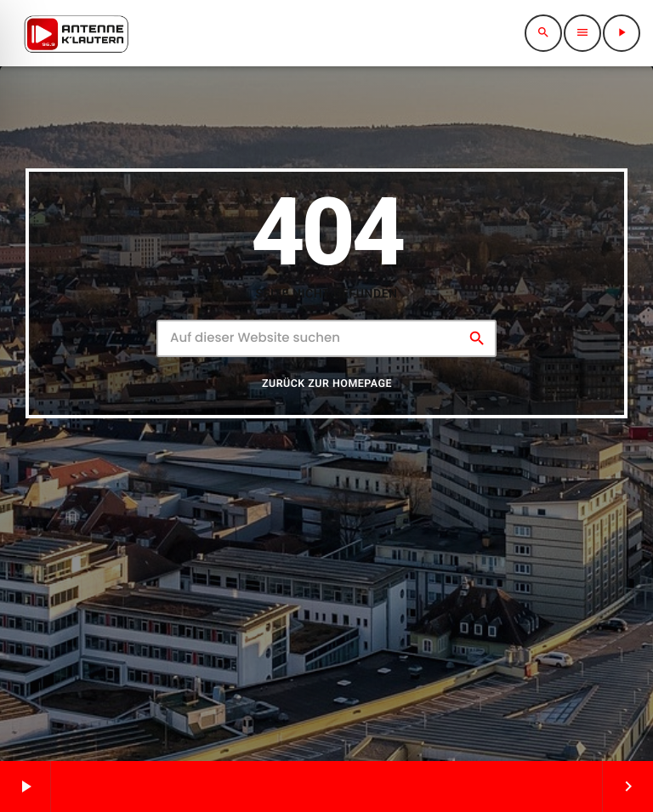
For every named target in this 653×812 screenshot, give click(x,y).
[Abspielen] (622, 33)
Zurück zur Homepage (327, 392)
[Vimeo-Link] (76, 33)
